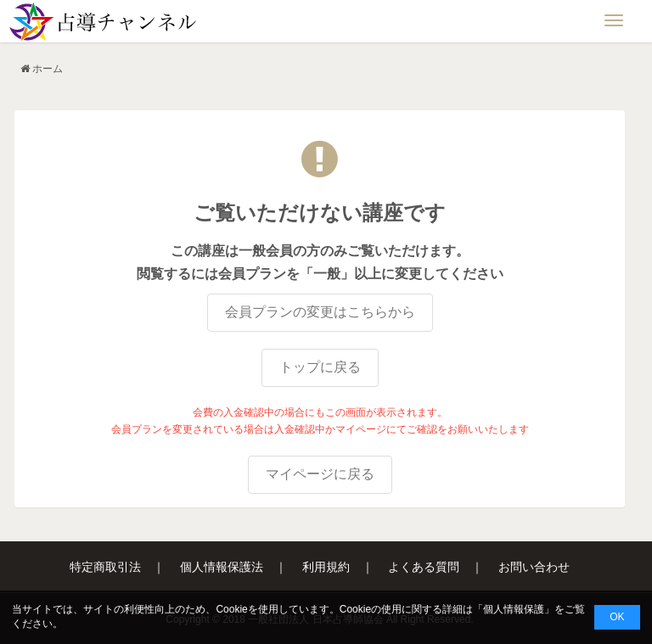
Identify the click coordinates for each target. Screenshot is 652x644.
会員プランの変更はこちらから (320, 312)
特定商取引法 (105, 567)
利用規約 (326, 567)
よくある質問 (424, 567)
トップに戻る (320, 367)
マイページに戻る (320, 474)
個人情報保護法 (222, 567)
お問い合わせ (534, 567)
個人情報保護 (514, 609)
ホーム (48, 69)
